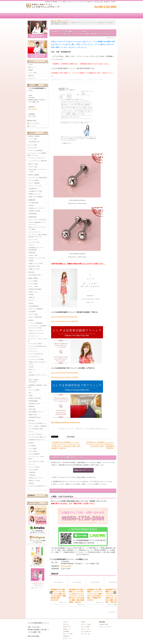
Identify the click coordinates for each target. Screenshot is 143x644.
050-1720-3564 (66, 566)
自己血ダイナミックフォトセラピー (37, 258)
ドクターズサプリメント (35, 232)
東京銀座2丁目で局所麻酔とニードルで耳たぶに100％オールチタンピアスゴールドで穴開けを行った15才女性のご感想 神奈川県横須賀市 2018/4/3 (77, 596)
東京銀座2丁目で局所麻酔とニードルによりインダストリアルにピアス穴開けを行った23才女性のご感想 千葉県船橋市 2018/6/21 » (101, 445)
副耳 (30, 393)
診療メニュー (48, 16)
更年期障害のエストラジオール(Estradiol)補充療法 (36, 249)
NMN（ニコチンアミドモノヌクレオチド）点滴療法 (37, 228)
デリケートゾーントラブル (35, 186)
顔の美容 (31, 443)
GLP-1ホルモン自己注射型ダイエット (38, 423)
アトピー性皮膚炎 (33, 281)
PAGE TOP (112, 612)
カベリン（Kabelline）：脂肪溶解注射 (38, 426)
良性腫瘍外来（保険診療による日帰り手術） (37, 386)
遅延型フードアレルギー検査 (36, 263)
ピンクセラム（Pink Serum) (36, 434)
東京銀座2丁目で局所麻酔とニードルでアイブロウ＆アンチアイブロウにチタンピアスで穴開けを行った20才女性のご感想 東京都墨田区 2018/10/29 (113, 596)
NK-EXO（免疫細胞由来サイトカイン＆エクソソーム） (37, 223)
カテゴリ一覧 (85, 634)
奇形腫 (31, 395)
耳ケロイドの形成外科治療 (35, 317)
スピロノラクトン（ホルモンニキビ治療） (37, 340)
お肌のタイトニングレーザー (36, 330)
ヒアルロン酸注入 (33, 451)
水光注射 (31, 367)
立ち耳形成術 (32, 311)
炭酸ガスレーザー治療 (34, 480)
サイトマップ (32, 126)
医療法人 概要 (32, 121)
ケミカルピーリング (34, 336)
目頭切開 (31, 483)
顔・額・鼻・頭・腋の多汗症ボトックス (37, 487)
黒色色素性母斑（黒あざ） (35, 417)
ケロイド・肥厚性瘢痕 (34, 183)
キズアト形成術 (33, 448)
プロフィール (110, 16)
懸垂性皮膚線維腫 (33, 401)
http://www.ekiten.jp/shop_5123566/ (65, 377)
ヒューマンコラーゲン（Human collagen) (36, 458)
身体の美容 (32, 420)
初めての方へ (67, 627)
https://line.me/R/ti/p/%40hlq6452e (64, 317)
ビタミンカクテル (33, 239)
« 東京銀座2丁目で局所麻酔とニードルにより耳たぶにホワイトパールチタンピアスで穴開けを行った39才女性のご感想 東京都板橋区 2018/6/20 (66, 445)
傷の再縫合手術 (33, 188)
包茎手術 (31, 205)
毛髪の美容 (32, 272)
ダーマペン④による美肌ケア (36, 343)
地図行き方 (94, 16)
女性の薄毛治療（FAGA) (35, 275)
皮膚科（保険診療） (34, 278)
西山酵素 (31, 261)
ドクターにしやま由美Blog (35, 150)
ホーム (33, 16)
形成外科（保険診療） (34, 175)
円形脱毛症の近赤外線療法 (35, 289)
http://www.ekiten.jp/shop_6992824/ (65, 321)
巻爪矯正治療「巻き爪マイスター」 (37, 440)
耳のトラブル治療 (33, 314)
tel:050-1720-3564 (105, 7)
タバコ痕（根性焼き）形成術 (36, 429)
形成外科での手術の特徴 (35, 398)
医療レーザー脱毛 (33, 164)
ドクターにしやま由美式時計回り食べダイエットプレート (37, 347)
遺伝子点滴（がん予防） (35, 266)
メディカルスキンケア (34, 356)
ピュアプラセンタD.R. (34, 242)
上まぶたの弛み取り (34, 470)
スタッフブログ (33, 148)
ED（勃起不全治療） (34, 203)
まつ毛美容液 (32, 446)
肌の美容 (31, 320)
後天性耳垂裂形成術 (34, 306)
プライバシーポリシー (35, 123)
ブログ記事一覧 (86, 631)
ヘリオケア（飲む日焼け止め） (36, 354)
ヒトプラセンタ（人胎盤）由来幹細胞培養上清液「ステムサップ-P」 (37, 236)
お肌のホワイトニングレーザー (36, 333)
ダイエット (32, 431)
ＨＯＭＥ (31, 65)
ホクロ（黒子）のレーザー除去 (36, 461)
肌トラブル (32, 300)
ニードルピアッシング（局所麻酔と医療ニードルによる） (37, 154)
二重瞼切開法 (32, 472)
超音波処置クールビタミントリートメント (37, 376)
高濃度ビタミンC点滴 (34, 269)
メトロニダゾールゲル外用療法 (36, 359)
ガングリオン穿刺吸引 (34, 390)
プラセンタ (32, 245)
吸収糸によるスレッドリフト (36, 478)
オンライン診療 (33, 145)
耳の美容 (31, 303)
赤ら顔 (31, 372)
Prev (51, 593)
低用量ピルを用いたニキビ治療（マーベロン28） (37, 363)
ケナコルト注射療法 (34, 180)
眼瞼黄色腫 (32, 406)
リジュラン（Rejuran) (34, 467)
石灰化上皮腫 (32, 409)
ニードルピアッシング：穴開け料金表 (38, 161)
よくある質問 (85, 627)
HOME (54, 21)
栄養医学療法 (32, 252)
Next (115, 593)
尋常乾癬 (31, 295)
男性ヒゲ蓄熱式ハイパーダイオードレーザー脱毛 (37, 170)
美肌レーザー (32, 369)
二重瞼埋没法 (32, 475)
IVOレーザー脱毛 (33, 167)
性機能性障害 (32, 200)
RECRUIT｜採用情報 (34, 136)
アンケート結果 (79, 16)
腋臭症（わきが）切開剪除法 (36, 197)
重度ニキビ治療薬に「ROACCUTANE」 (33, 381)
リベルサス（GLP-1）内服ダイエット (38, 437)
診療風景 (63, 16)
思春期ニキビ (32, 297)
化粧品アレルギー (33, 292)
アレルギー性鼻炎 (33, 284)
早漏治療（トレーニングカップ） (37, 208)
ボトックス (32, 464)
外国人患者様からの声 (34, 142)
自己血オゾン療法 (33, 255)
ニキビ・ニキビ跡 (33, 286)
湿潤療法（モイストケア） (35, 194)
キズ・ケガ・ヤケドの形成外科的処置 (38, 177)
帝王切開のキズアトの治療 (35, 191)
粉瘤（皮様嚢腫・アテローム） (36, 412)
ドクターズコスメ (33, 351)
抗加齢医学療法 (33, 217)
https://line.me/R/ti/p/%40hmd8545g (65, 373)
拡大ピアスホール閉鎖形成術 (36, 309)
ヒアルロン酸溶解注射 (34, 454)
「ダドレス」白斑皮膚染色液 (36, 323)
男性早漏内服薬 (33, 214)
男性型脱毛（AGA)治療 (35, 211)
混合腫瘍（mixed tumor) (35, 404)
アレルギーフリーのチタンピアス (37, 158)
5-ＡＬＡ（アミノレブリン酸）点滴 (37, 220)
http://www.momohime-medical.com (65, 422)
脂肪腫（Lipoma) (33, 414)
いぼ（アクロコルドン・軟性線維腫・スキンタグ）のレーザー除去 (37, 327)
